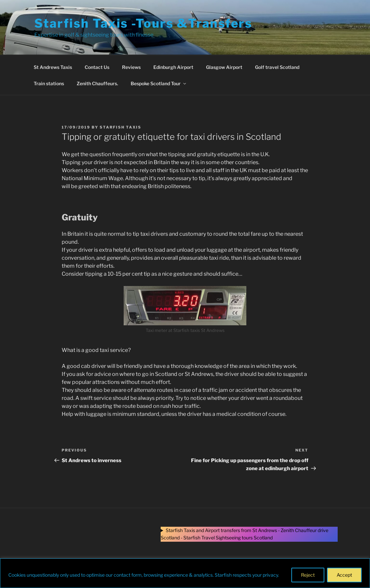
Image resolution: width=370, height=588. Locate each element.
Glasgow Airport (224, 67)
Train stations (49, 83)
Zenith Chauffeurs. (97, 83)
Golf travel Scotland (277, 67)
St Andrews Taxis (53, 67)
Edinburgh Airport (173, 67)
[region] (185, 573)
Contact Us (97, 67)
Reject (308, 575)
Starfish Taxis (120, 127)
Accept (344, 575)
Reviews (131, 67)
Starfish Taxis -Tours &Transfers (143, 23)
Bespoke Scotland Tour (159, 83)
